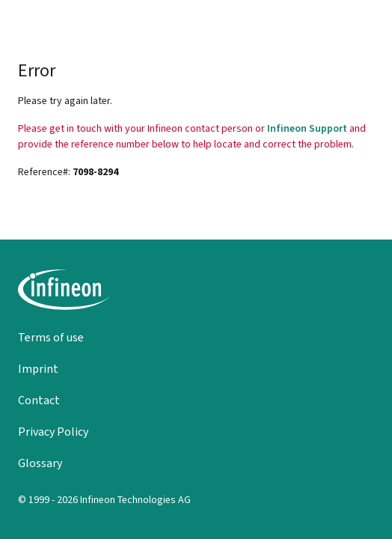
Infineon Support (307, 128)
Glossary (40, 463)
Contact (39, 400)
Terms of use (51, 337)
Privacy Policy (53, 432)
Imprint (38, 369)
